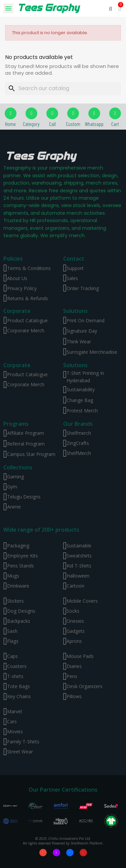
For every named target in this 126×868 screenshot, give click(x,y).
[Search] (63, 88)
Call (52, 124)
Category (31, 124)
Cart (115, 124)
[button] (111, 9)
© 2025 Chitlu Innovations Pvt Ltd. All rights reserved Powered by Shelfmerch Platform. (63, 841)
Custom (73, 124)
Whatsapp (94, 124)
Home (10, 124)
